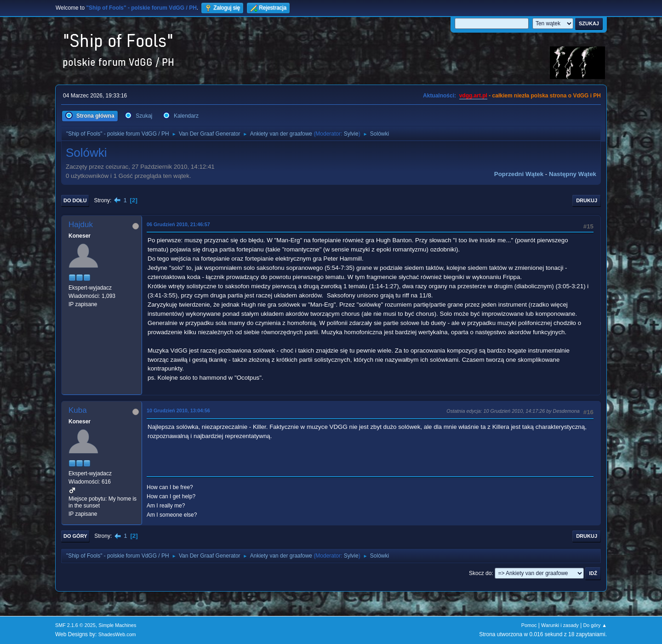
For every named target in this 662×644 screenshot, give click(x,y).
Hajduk (81, 225)
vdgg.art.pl (473, 96)
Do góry (75, 536)
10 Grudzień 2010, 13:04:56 (178, 410)
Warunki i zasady (560, 625)
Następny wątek (573, 174)
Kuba (78, 410)
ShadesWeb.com (117, 634)
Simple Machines (117, 625)
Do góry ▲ (595, 625)
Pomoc (529, 625)
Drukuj (587, 200)
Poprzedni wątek (519, 174)
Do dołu (75, 200)
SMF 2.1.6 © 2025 (75, 625)
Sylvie (351, 134)
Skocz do (480, 573)
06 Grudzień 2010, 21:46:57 (178, 224)
